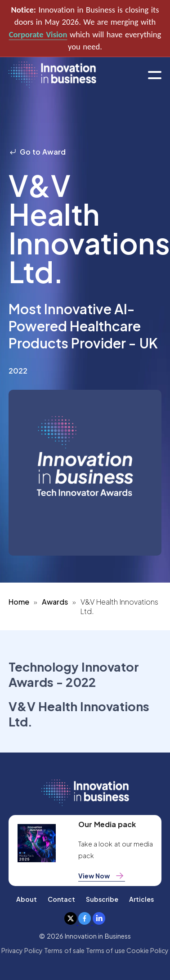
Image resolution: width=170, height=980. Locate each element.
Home (19, 602)
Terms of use (105, 950)
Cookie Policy (148, 950)
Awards (55, 602)
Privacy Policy (22, 950)
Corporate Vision (38, 34)
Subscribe (102, 899)
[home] (52, 75)
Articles (141, 899)
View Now (102, 876)
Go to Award (37, 152)
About (27, 899)
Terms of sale (64, 950)
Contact (61, 899)
